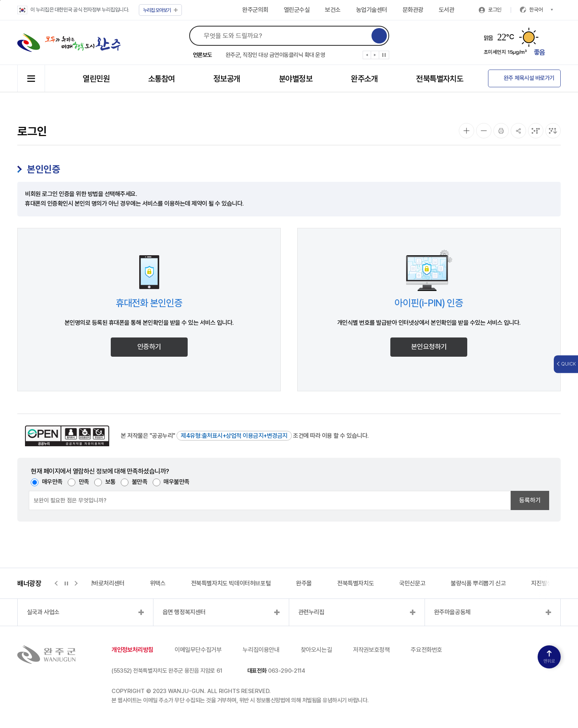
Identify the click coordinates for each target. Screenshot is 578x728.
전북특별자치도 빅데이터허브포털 (231, 583)
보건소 (333, 10)
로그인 (495, 10)
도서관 (447, 10)
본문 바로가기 (0, 0)
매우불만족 (177, 482)
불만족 (140, 482)
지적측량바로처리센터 (98, 583)
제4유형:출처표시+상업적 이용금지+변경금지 (234, 436)
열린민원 (96, 79)
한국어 (541, 10)
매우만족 (52, 482)
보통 (111, 482)
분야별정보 (296, 79)
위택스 (158, 583)
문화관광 (413, 10)
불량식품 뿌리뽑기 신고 (478, 583)
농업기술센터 (372, 10)
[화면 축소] (484, 131)
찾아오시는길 (316, 650)
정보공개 (227, 79)
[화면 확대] (466, 131)
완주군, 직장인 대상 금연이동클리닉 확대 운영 (276, 55)
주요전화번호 (426, 650)
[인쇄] (501, 131)
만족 (84, 482)
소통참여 (162, 79)
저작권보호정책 (371, 650)
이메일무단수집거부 (198, 650)
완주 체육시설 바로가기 (529, 78)
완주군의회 (255, 10)
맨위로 (549, 657)
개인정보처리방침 (132, 650)
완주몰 (304, 583)
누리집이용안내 (261, 650)
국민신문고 (412, 583)
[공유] (518, 131)
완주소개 (364, 79)
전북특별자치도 (440, 79)
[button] (367, 57)
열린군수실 (297, 10)
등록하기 (530, 500)
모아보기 (161, 10)
